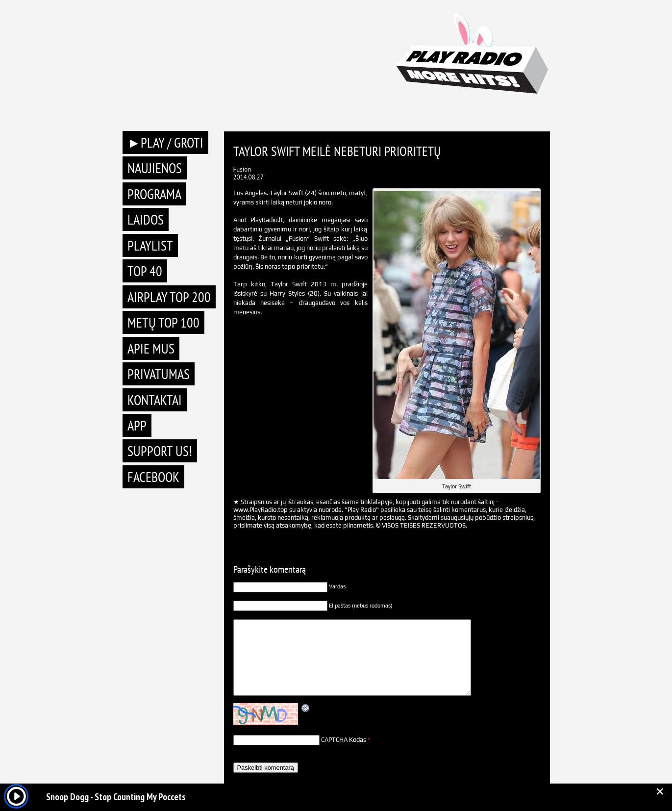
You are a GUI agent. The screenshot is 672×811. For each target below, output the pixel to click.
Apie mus (151, 348)
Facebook (153, 477)
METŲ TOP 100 (163, 322)
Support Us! (160, 451)
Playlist (150, 245)
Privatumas (159, 374)
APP (137, 425)
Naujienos (155, 168)
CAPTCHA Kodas (344, 740)
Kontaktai (155, 400)
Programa (154, 194)
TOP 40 (145, 271)
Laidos (146, 219)
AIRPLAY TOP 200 (169, 297)
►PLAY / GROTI (166, 142)
